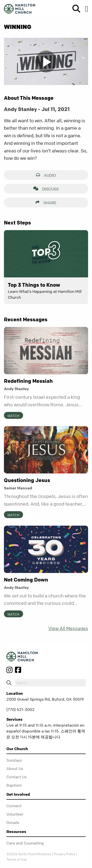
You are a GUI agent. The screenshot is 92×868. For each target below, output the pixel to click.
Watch (13, 415)
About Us (15, 769)
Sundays (14, 760)
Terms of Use (17, 859)
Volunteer (15, 814)
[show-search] (74, 9)
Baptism (14, 785)
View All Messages (68, 628)
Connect (14, 806)
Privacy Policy (65, 854)
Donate (13, 822)
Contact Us (16, 777)
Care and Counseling (25, 843)
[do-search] (50, 683)
